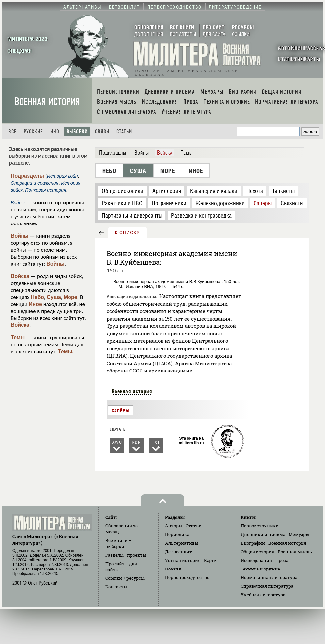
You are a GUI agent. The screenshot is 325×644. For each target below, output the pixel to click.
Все (12, 132)
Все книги (118, 543)
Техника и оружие (260, 569)
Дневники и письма (263, 534)
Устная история (183, 560)
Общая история (257, 552)
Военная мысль (295, 552)
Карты (211, 560)
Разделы (126, 555)
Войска (20, 276)
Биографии (253, 543)
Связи (102, 132)
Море (70, 297)
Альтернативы (182, 543)
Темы (18, 338)
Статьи (124, 132)
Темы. (66, 351)
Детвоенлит (179, 552)
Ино (55, 132)
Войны (20, 236)
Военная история (47, 102)
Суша (54, 297)
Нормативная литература (269, 577)
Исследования (256, 560)
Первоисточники (260, 526)
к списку (127, 233)
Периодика (177, 534)
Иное (35, 304)
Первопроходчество (187, 577)
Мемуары (299, 534)
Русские (33, 132)
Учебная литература (263, 595)
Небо (37, 297)
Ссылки (125, 578)
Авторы (174, 526)
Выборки (77, 132)
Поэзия (173, 569)
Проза (282, 560)
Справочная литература (267, 586)
